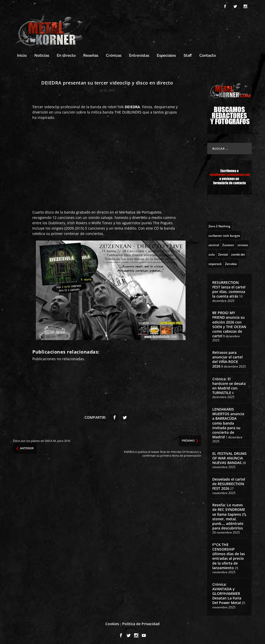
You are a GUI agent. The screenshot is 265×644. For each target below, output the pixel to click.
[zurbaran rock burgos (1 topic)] (224, 233)
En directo (66, 53)
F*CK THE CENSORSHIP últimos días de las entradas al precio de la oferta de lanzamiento (229, 554)
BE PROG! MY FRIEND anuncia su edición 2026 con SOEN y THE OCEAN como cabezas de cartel (229, 322)
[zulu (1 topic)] (212, 252)
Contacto (208, 53)
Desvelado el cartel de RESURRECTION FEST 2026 (229, 481)
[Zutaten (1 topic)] (228, 242)
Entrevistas (139, 53)
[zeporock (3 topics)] (215, 261)
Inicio (22, 53)
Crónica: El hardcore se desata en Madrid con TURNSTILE (229, 383)
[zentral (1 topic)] (214, 242)
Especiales (166, 53)
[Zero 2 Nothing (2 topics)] (219, 223)
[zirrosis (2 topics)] (243, 242)
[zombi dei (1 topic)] (238, 252)
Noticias (42, 53)
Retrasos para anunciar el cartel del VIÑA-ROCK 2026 (227, 357)
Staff (188, 53)
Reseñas (91, 53)
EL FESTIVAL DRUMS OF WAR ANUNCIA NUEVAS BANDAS (229, 456)
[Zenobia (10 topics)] (231, 261)
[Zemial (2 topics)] (223, 252)
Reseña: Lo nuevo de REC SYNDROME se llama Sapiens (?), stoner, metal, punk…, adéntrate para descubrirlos (229, 514)
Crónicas (114, 53)
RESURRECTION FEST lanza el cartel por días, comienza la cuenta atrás (229, 287)
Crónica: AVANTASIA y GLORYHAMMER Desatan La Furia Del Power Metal (227, 591)
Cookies (112, 621)
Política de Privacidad (141, 621)
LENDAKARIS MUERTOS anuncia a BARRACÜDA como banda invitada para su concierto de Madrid (228, 421)
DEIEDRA (132, 104)
